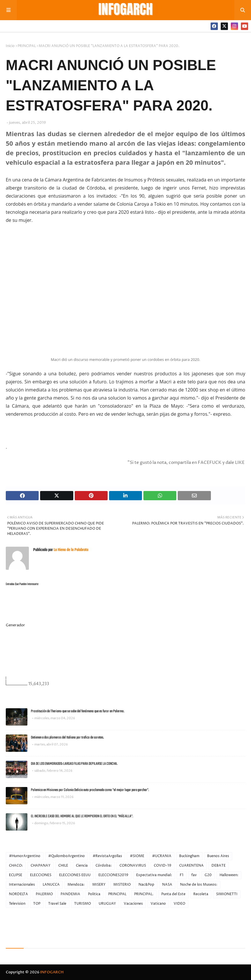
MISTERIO (122, 885)
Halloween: (229, 875)
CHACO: (16, 866)
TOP (37, 904)
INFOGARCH (52, 972)
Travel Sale (57, 904)
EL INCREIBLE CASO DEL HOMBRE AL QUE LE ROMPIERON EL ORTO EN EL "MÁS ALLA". (82, 816)
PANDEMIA (70, 894)
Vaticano (158, 904)
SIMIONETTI (227, 894)
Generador (15, 625)
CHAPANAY (41, 866)
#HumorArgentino (25, 856)
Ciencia (82, 866)
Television (17, 904)
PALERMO (44, 894)
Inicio (10, 46)
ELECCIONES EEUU (75, 875)
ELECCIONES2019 (113, 875)
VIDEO (179, 904)
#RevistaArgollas (107, 856)
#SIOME (137, 856)
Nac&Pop (146, 885)
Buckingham (189, 856)
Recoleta (201, 894)
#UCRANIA (162, 856)
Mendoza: (76, 885)
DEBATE (219, 866)
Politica (94, 894)
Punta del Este (173, 894)
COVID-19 (163, 866)
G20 (208, 875)
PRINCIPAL (27, 46)
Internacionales (22, 885)
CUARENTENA (191, 866)
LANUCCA (51, 885)
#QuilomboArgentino (67, 856)
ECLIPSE (16, 875)
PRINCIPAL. (144, 894)
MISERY (99, 885)
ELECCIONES (41, 875)
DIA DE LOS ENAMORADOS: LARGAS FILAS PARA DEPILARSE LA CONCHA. (74, 764)
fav (194, 875)
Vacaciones (133, 904)
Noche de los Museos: (199, 885)
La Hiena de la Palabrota (71, 550)
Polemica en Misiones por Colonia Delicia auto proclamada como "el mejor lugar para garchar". (90, 790)
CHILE (63, 866)
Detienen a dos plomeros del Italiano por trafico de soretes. (67, 738)
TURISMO (83, 904)
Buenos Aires (218, 856)
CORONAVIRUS (133, 866)
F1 (182, 875)
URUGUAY (107, 904)
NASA (167, 885)
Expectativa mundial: (154, 875)
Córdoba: (104, 866)
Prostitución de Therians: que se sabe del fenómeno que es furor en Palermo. (78, 711)
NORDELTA (18, 894)
